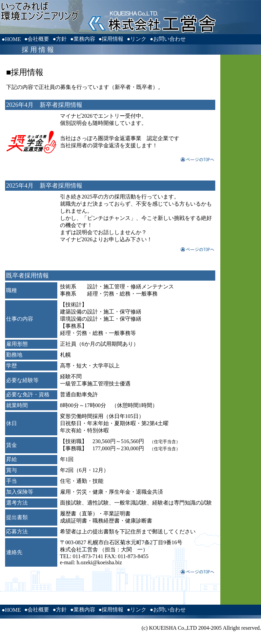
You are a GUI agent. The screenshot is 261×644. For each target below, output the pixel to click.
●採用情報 (111, 39)
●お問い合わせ (168, 39)
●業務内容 (83, 39)
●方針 (60, 39)
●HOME (11, 39)
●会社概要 (37, 39)
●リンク (137, 39)
